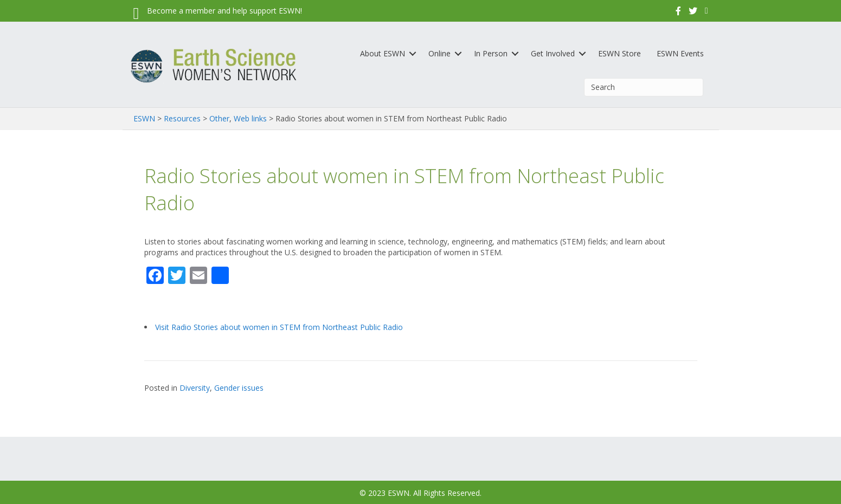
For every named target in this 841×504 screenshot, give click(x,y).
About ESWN (383, 53)
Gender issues (239, 388)
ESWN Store (619, 53)
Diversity (195, 388)
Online (439, 53)
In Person (491, 53)
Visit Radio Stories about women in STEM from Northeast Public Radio (279, 327)
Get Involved (553, 53)
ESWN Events (680, 53)
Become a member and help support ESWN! (224, 11)
